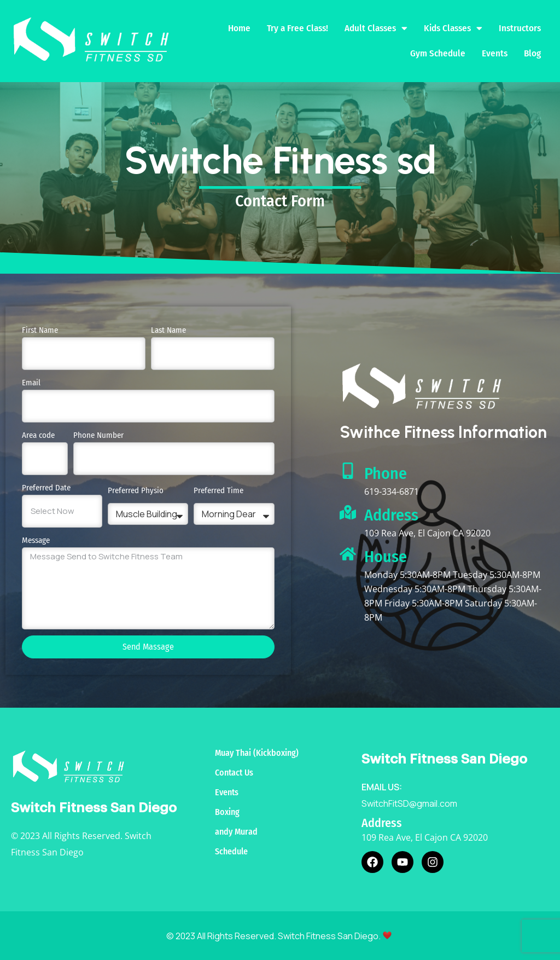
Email (31, 382)
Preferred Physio (136, 490)
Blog (532, 53)
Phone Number (98, 435)
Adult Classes (376, 28)
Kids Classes (453, 28)
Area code (38, 435)
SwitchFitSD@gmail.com (409, 803)
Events (495, 53)
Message (36, 540)
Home (239, 28)
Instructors (520, 28)
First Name (40, 329)
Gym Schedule (438, 53)
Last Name (168, 329)
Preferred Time (218, 490)
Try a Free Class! (297, 28)
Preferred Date (46, 487)
